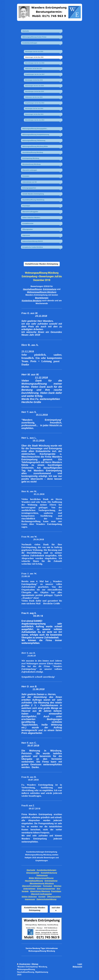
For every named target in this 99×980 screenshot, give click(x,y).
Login (80, 964)
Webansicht (77, 967)
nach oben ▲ (56, 909)
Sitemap (35, 964)
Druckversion (24, 964)
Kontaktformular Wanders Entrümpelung (42, 264)
